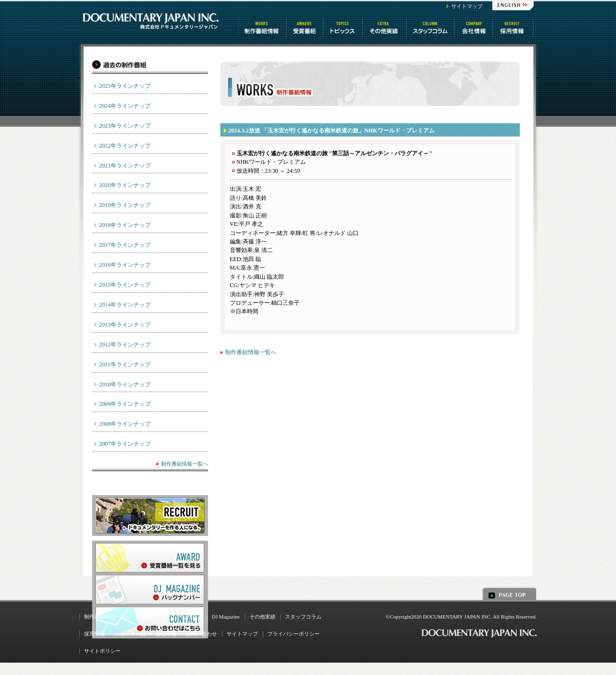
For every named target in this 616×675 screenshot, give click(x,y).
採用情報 (95, 634)
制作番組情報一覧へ (251, 352)
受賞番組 (305, 28)
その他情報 (385, 28)
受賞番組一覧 (151, 617)
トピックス (344, 28)
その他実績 (262, 617)
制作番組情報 (263, 28)
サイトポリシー (102, 651)
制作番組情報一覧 (105, 617)
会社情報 (474, 28)
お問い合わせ (201, 634)
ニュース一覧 (130, 634)
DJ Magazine (226, 617)
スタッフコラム (431, 28)
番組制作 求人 (514, 28)
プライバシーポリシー (294, 634)
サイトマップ (467, 6)
